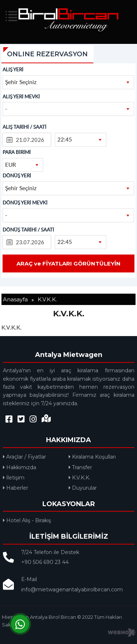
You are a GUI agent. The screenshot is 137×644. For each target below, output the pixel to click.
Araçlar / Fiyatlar (24, 457)
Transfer (80, 467)
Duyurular (83, 488)
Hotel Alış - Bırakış (27, 520)
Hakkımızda (20, 467)
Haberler (16, 488)
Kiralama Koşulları (92, 457)
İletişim (14, 478)
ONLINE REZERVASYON (47, 54)
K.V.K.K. (79, 478)
